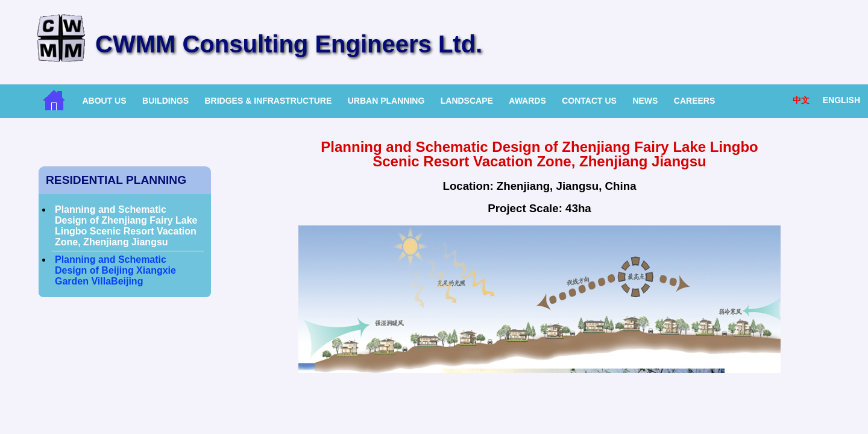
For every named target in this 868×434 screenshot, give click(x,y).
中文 (801, 100)
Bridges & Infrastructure (268, 101)
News (645, 101)
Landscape (467, 101)
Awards (527, 101)
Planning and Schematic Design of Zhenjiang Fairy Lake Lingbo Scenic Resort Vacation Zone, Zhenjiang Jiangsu (126, 226)
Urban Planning (386, 101)
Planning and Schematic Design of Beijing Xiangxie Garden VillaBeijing (115, 270)
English (841, 100)
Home (54, 100)
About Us (104, 101)
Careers (694, 101)
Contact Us (589, 101)
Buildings (165, 101)
